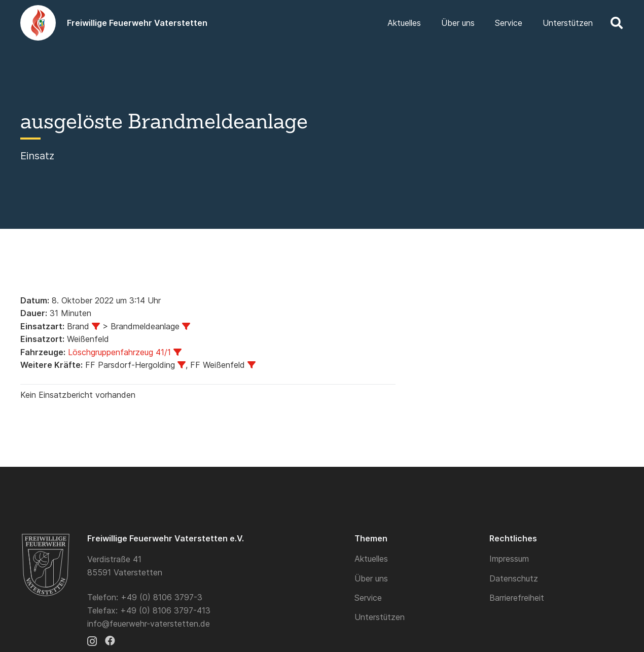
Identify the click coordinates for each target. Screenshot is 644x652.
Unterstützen (380, 617)
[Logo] (38, 23)
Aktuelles (371, 559)
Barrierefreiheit (517, 598)
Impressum (509, 559)
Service (368, 598)
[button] (616, 23)
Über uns (371, 578)
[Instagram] (92, 641)
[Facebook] (110, 641)
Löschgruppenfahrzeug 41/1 (119, 352)
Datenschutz (514, 578)
